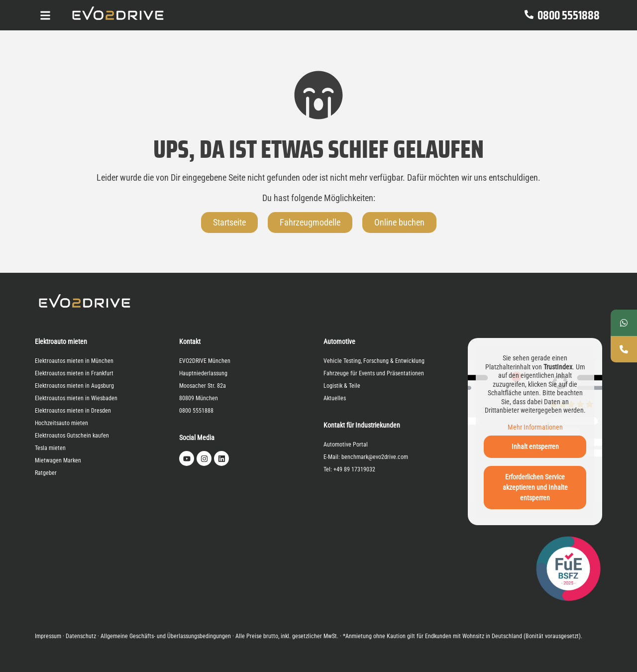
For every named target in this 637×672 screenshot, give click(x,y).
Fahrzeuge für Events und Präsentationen (374, 373)
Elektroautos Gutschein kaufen (72, 436)
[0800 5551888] (529, 15)
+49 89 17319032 (354, 469)
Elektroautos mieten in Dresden (73, 411)
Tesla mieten (50, 448)
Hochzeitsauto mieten (61, 423)
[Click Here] (45, 15)
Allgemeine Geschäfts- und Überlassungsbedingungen (166, 636)
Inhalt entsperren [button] (535, 447)
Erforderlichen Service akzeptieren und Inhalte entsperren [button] (535, 487)
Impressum (48, 636)
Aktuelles (335, 398)
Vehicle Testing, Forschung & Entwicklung (374, 361)
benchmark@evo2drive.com (375, 457)
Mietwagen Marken (58, 460)
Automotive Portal (346, 445)
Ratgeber (46, 473)
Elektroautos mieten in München (74, 361)
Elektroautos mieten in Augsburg (74, 386)
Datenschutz (81, 636)
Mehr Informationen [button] (535, 427)
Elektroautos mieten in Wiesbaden (76, 398)
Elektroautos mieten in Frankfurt (74, 373)
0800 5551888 (569, 15)
